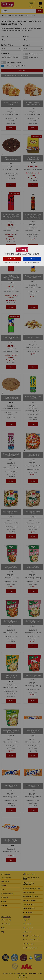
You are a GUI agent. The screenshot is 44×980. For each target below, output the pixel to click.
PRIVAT (32, 278)
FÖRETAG (12, 278)
